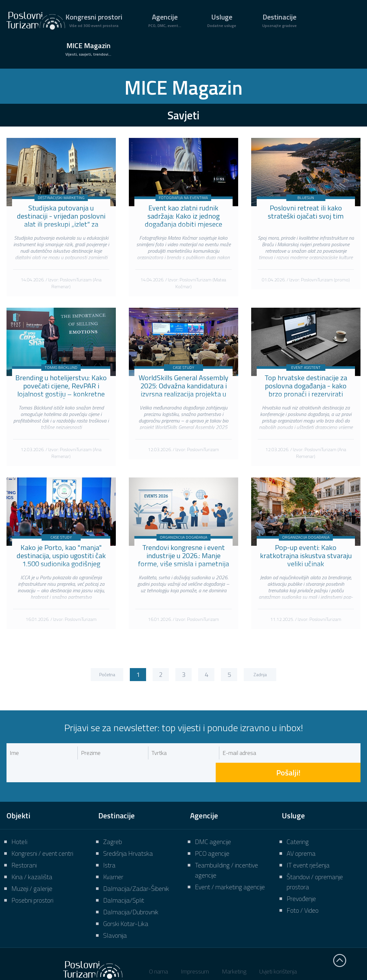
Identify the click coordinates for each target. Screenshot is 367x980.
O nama (158, 952)
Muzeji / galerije (32, 869)
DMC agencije (213, 822)
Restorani (24, 846)
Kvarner (113, 857)
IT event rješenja (308, 846)
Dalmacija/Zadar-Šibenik (136, 869)
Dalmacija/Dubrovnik (131, 892)
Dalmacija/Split (124, 881)
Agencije (165, 20)
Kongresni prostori (94, 20)
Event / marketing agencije (230, 867)
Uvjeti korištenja (278, 952)
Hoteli (19, 822)
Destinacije (279, 20)
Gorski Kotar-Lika (126, 904)
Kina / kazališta (32, 857)
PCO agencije (212, 834)
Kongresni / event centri (42, 834)
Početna (107, 674)
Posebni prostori (32, 881)
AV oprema (301, 834)
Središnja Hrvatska (128, 834)
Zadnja (260, 674)
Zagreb (113, 822)
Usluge (222, 20)
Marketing (234, 952)
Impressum (195, 952)
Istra (109, 846)
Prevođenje (301, 879)
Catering (298, 822)
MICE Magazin (88, 49)
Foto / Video (303, 891)
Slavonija (115, 916)
